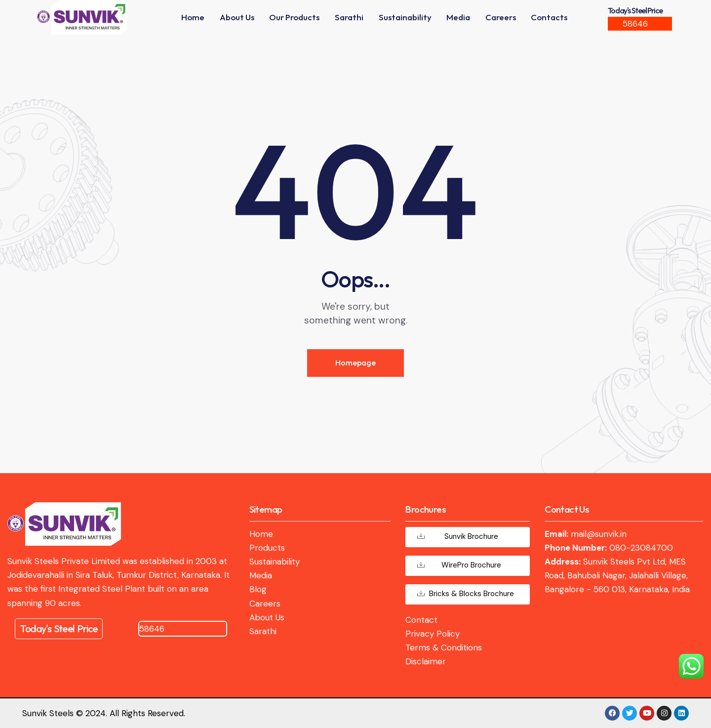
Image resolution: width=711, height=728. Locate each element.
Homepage (355, 363)
